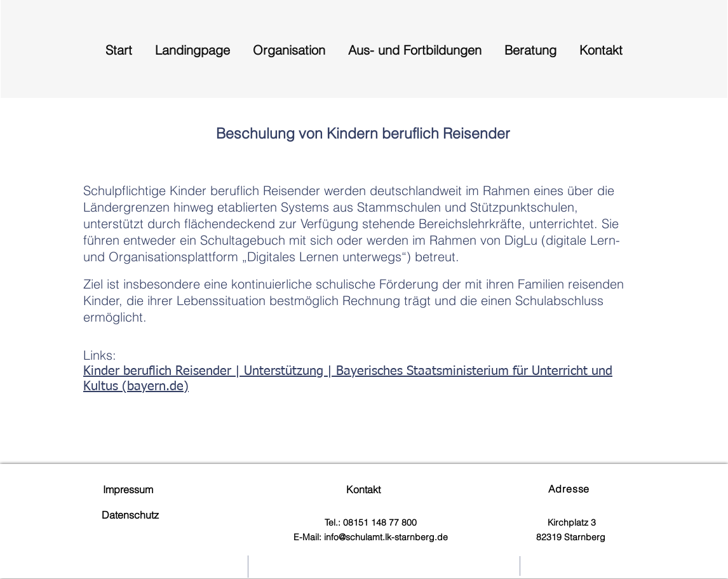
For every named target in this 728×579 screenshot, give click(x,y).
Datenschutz (130, 515)
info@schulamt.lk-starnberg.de (386, 537)
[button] (289, 44)
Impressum (125, 489)
